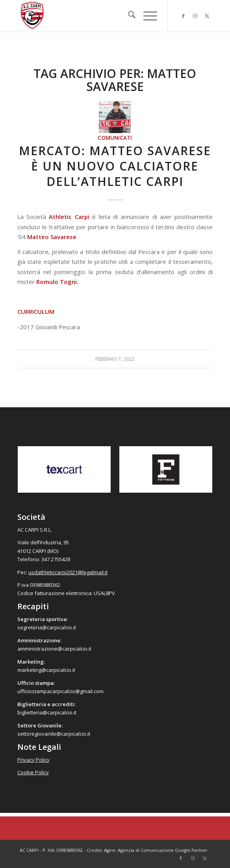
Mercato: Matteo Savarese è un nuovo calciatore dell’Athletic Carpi (115, 166)
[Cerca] (128, 16)
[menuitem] (128, 16)
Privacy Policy (33, 760)
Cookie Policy (33, 772)
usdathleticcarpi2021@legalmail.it (68, 572)
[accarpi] (96, 16)
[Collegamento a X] (207, 16)
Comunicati (115, 138)
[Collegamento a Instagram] (195, 16)
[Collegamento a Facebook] (183, 16)
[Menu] (146, 16)
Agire (109, 850)
